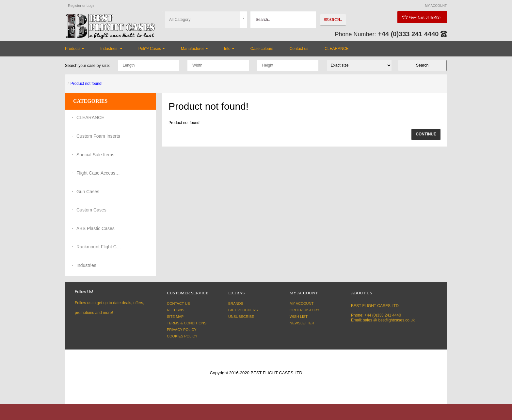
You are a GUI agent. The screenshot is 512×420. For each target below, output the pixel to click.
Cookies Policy (182, 336)
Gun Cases (88, 192)
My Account (302, 303)
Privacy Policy (182, 330)
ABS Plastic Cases (96, 228)
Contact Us (178, 303)
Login (91, 6)
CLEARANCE (90, 117)
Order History (304, 310)
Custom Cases (91, 210)
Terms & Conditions (187, 323)
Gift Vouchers (243, 310)
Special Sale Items (95, 155)
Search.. (333, 20)
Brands (236, 303)
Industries (86, 265)
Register (75, 6)
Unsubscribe (241, 317)
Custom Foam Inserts (98, 136)
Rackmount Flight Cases (99, 247)
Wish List (299, 317)
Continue (426, 134)
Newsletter (302, 323)
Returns (176, 310)
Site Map (175, 317)
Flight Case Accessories (99, 173)
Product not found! (87, 84)
